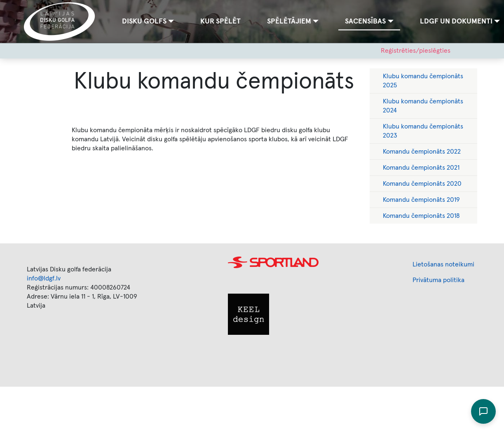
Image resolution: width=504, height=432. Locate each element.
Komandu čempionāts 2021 (421, 168)
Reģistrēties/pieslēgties (416, 51)
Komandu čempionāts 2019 (421, 200)
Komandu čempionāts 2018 (421, 216)
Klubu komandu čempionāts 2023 (423, 131)
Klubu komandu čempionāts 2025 (423, 81)
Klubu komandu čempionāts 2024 (423, 106)
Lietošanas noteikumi (443, 264)
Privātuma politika (438, 280)
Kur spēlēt (220, 21)
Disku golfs (144, 21)
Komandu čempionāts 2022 (422, 152)
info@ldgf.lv (44, 278)
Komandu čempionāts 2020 (422, 184)
